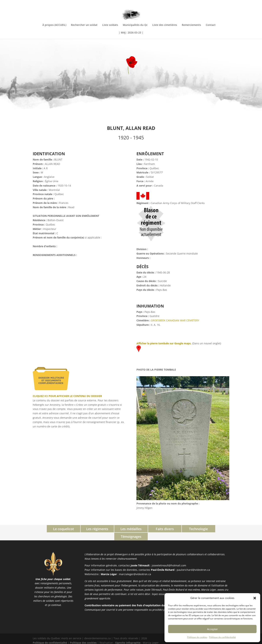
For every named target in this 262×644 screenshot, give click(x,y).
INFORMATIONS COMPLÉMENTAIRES (210, 3)
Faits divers (147, 529)
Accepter (212, 629)
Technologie (180, 529)
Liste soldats (110, 25)
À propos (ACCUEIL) (54, 25)
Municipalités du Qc (135, 25)
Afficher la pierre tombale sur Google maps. (164, 343)
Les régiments (82, 529)
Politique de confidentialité (222, 637)
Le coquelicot (49, 529)
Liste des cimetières (165, 25)
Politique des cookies (83, 635)
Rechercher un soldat (84, 25)
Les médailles (115, 529)
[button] (255, 598)
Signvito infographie (128, 635)
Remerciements (191, 25)
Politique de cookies (197, 637)
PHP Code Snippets (117, 642)
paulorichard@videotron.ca (193, 562)
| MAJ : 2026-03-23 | (131, 33)
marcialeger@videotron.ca (135, 566)
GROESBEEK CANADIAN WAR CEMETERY (175, 320)
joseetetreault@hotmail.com (169, 558)
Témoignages (213, 529)
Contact (211, 25)
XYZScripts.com (147, 642)
